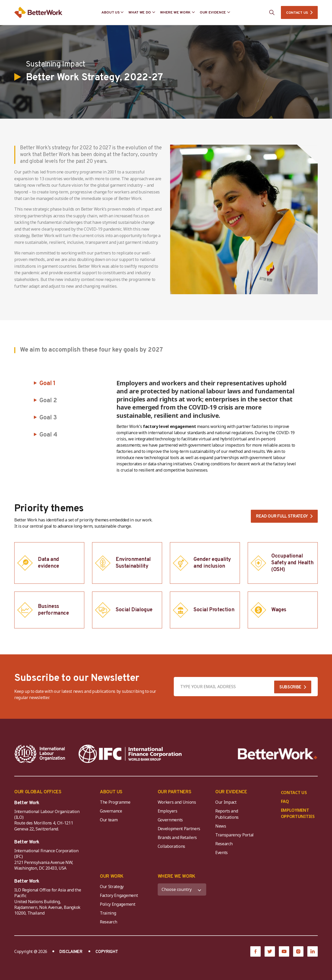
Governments (170, 820)
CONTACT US (297, 13)
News (221, 826)
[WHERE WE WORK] (182, 890)
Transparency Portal (234, 835)
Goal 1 (47, 384)
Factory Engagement (119, 895)
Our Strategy (112, 887)
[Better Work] (278, 754)
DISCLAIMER (71, 952)
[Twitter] (270, 951)
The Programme (115, 802)
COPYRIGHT (107, 952)
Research (224, 844)
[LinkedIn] (313, 951)
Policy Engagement (119, 904)
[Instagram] (298, 951)
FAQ (285, 801)
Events (222, 853)
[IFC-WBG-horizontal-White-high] (130, 754)
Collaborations (172, 846)
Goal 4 (48, 435)
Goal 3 (48, 418)
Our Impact (226, 802)
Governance (111, 811)
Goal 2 (48, 401)
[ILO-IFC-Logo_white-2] (40, 754)
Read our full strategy (282, 516)
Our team (109, 820)
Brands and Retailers (177, 837)
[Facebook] (255, 951)
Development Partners (179, 829)
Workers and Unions (177, 802)
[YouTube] (284, 951)
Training (108, 913)
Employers (168, 811)
